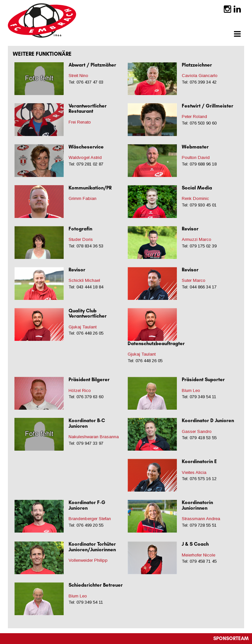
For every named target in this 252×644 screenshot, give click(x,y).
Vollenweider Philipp (88, 560)
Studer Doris (81, 239)
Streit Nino (78, 76)
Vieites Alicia (194, 472)
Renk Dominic (195, 198)
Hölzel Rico (80, 390)
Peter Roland (194, 117)
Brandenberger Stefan (90, 519)
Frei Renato (80, 122)
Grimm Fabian (83, 198)
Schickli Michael (84, 280)
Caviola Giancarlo (200, 76)
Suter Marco (194, 280)
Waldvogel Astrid (85, 157)
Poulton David (196, 157)
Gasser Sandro (197, 431)
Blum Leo (191, 390)
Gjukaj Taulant (83, 327)
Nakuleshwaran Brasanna (94, 437)
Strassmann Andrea (201, 519)
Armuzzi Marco (197, 239)
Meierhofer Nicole (199, 555)
